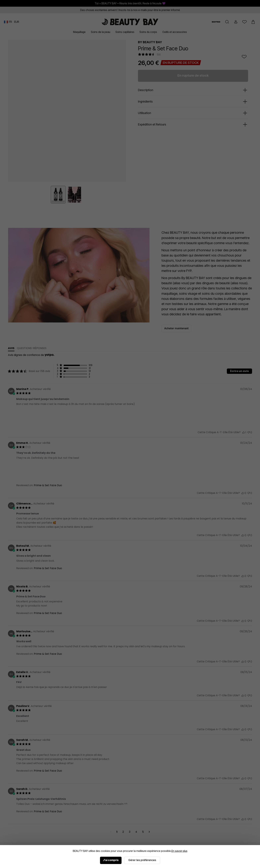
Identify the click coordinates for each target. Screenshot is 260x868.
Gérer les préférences (142, 860)
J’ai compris (111, 860)
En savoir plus (179, 851)
